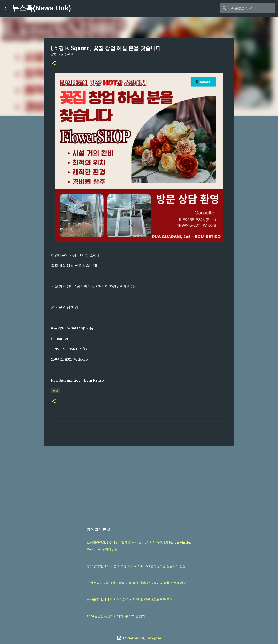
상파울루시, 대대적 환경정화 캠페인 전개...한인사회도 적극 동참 (130, 599)
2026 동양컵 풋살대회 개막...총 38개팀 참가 (116, 616)
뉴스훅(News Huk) (41, 8)
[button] (54, 64)
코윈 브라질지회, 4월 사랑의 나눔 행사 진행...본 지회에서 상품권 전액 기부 (137, 583)
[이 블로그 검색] (252, 8)
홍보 (55, 391)
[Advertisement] (139, 483)
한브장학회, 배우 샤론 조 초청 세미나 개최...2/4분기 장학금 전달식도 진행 (136, 566)
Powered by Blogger (139, 638)
